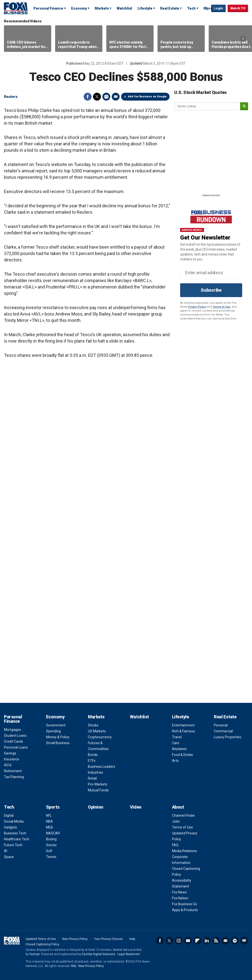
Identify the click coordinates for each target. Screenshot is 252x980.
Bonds (93, 755)
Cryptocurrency (100, 737)
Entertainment (183, 725)
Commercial (223, 731)
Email (116, 97)
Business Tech (15, 833)
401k (8, 765)
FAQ (175, 845)
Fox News (179, 892)
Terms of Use (221, 307)
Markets (102, 8)
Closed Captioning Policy (42, 944)
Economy (79, 8)
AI (6, 851)
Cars (176, 743)
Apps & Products (185, 910)
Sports (53, 807)
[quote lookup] (207, 106)
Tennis (51, 857)
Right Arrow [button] (243, 39)
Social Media (14, 821)
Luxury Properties (228, 737)
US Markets (97, 731)
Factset (34, 954)
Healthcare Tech (17, 839)
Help (132, 939)
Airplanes (179, 749)
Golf (49, 851)
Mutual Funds (98, 790)
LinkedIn (207, 941)
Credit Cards (14, 741)
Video (136, 807)
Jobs (176, 821)
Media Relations (184, 851)
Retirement (13, 771)
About (178, 807)
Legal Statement (129, 954)
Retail (92, 778)
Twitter (97, 97)
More (208, 8)
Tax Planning (14, 777)
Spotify (235, 941)
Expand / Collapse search (206, 9)
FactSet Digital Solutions (99, 954)
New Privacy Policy (75, 939)
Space (9, 857)
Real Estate (170, 8)
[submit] (244, 106)
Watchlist (124, 8)
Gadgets (10, 827)
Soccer (51, 845)
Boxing (51, 839)
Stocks (93, 725)
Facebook (88, 97)
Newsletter (225, 941)
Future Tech (13, 845)
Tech (191, 8)
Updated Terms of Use (41, 939)
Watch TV (238, 8)
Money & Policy (58, 737)
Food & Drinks (182, 755)
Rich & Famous (183, 731)
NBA (49, 821)
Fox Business (16, 8)
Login (218, 8)
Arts (175, 761)
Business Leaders (102, 767)
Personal (221, 725)
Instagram (179, 941)
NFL (49, 815)
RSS (216, 941)
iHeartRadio (244, 941)
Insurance (12, 759)
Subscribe (211, 290)
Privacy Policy (197, 307)
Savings (10, 753)
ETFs (92, 761)
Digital (9, 815)
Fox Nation (180, 898)
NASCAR (53, 833)
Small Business (58, 743)
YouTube (188, 941)
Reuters (11, 97)
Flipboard (197, 941)
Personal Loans (16, 747)
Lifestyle (145, 8)
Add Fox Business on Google (147, 97)
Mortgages (12, 730)
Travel (177, 737)
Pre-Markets (98, 784)
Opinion (96, 807)
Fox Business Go (185, 904)
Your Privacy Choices (108, 939)
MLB (49, 827)
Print (106, 97)
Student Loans (15, 736)
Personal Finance (48, 8)
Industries (95, 772)
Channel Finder (184, 815)
